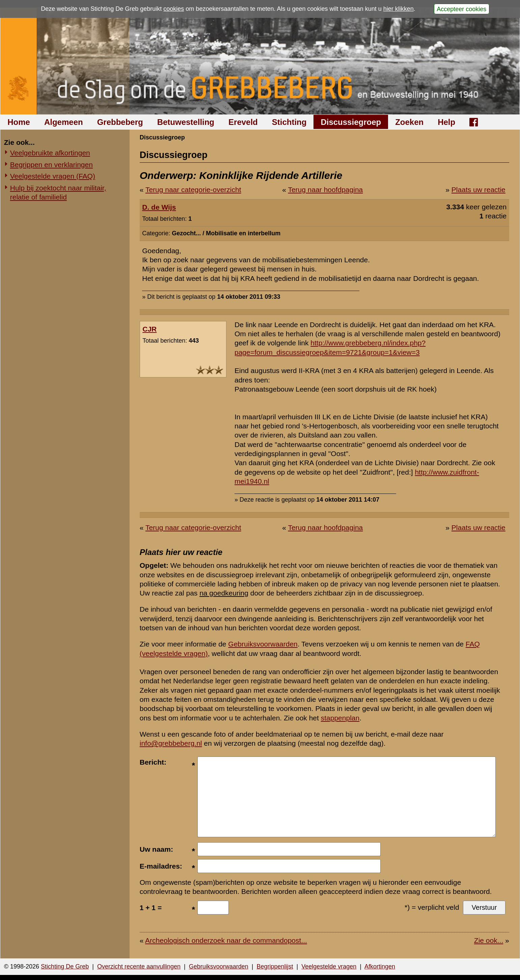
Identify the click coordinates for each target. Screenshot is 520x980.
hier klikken (399, 9)
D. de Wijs (159, 207)
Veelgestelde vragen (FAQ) (53, 176)
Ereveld (243, 122)
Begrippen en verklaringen (51, 165)
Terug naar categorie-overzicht (193, 190)
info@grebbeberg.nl (171, 743)
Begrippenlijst (275, 966)
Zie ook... (489, 940)
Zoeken (409, 122)
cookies (174, 9)
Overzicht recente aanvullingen (139, 966)
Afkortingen (380, 966)
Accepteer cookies (461, 9)
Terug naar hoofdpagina (325, 190)
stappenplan (340, 718)
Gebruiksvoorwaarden (263, 644)
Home (19, 122)
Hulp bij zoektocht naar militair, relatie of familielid (58, 192)
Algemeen (64, 122)
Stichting (289, 122)
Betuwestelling (186, 122)
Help (446, 122)
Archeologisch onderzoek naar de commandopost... (226, 940)
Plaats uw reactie (478, 190)
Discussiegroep (351, 122)
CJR (149, 329)
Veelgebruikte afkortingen (50, 153)
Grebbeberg (120, 122)
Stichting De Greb (65, 966)
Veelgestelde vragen (329, 966)
